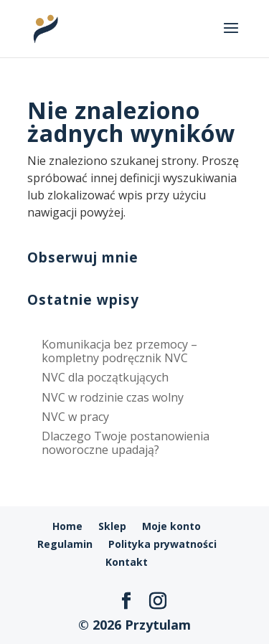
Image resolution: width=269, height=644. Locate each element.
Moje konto (171, 526)
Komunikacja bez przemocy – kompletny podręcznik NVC (119, 351)
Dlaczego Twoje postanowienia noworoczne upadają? (126, 443)
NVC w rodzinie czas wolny (113, 397)
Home (67, 526)
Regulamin (65, 544)
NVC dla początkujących (105, 377)
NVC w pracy (75, 417)
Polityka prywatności (162, 544)
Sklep (112, 526)
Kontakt (127, 562)
